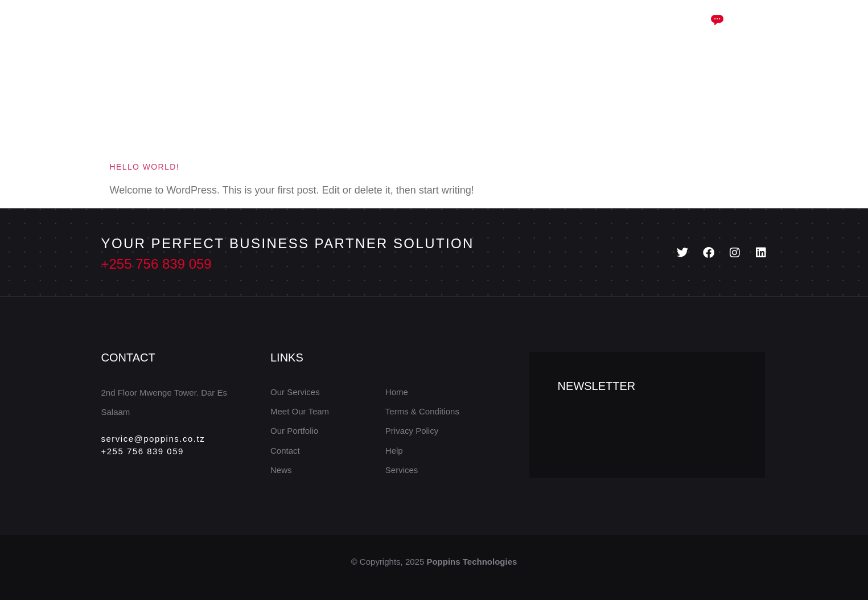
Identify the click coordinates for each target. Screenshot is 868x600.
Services (321, 30)
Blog (461, 30)
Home (262, 30)
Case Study (398, 30)
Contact (579, 30)
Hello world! (145, 167)
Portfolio (517, 30)
